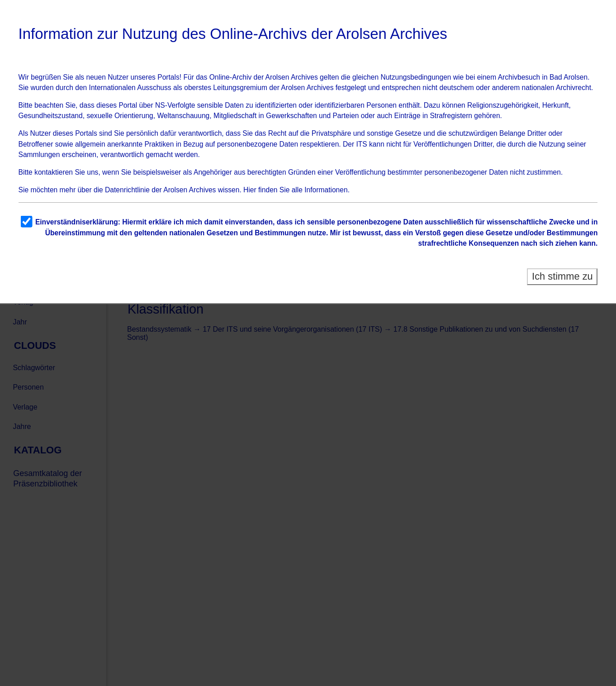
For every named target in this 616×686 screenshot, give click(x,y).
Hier (250, 190)
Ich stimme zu (562, 276)
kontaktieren (54, 172)
